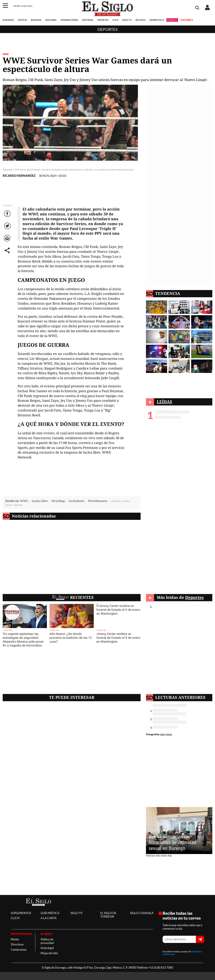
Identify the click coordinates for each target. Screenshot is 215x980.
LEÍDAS (164, 402)
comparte (8, 254)
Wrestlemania (98, 501)
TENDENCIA (168, 293)
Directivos (17, 944)
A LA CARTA (49, 918)
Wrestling (58, 501)
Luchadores (76, 501)
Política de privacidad (47, 941)
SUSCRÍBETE (187, 20)
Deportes (108, 29)
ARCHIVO (140, 20)
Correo (8, 241)
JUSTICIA (22, 20)
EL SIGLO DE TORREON (108, 915)
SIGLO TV (127, 20)
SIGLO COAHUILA (142, 913)
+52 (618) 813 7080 (161, 968)
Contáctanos (19, 950)
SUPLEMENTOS (21, 913)
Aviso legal (47, 948)
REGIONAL (36, 20)
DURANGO (8, 20)
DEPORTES (103, 20)
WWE (6, 54)
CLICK (115, 20)
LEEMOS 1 (172, 20)
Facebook (8, 217)
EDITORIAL (88, 20)
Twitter (8, 229)
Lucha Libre (40, 501)
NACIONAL (51, 20)
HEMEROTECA (157, 20)
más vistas (166, 734)
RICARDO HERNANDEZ (19, 176)
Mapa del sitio (49, 953)
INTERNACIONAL (70, 20)
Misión (15, 939)
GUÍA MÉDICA (50, 913)
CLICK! (15, 918)
